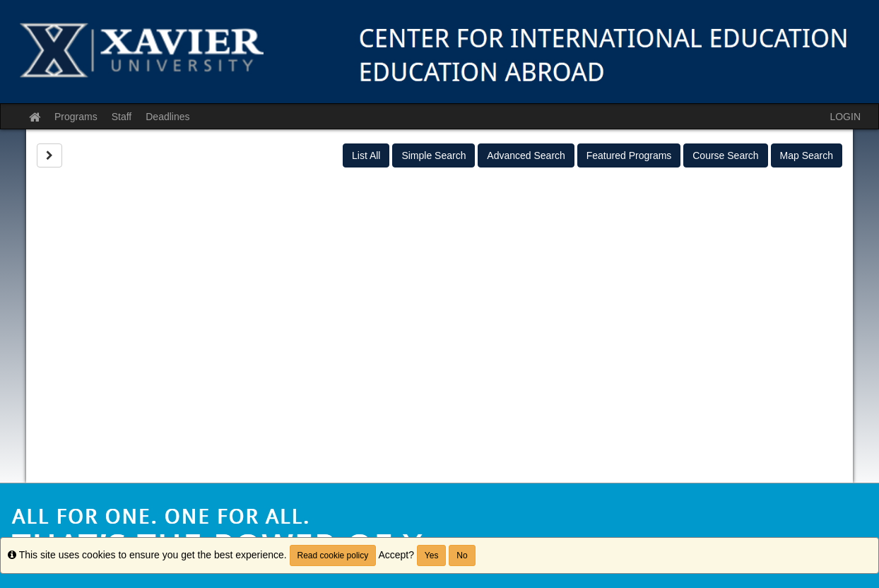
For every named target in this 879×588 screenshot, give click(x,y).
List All (366, 155)
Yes (432, 555)
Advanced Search (526, 155)
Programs (76, 117)
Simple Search (433, 155)
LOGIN (845, 117)
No (462, 555)
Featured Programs (629, 155)
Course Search (725, 155)
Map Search (807, 155)
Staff (122, 117)
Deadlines (167, 117)
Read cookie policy (333, 555)
